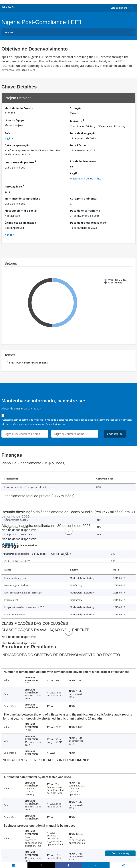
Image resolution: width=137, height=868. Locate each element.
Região (75, 173)
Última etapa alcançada (20, 223)
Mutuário (77, 121)
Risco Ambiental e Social (21, 211)
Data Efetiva (78, 145)
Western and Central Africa (86, 178)
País (7, 133)
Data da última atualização (88, 223)
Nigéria (9, 138)
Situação (76, 108)
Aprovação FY (14, 186)
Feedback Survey (121, 853)
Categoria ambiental (84, 199)
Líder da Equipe (15, 120)
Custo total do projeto (20, 162)
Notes (9, 235)
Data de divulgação (83, 133)
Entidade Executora (83, 161)
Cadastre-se (115, 434)
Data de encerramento (85, 211)
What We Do (9, 7)
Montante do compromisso (22, 199)
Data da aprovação (17, 145)
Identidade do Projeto (19, 108)
